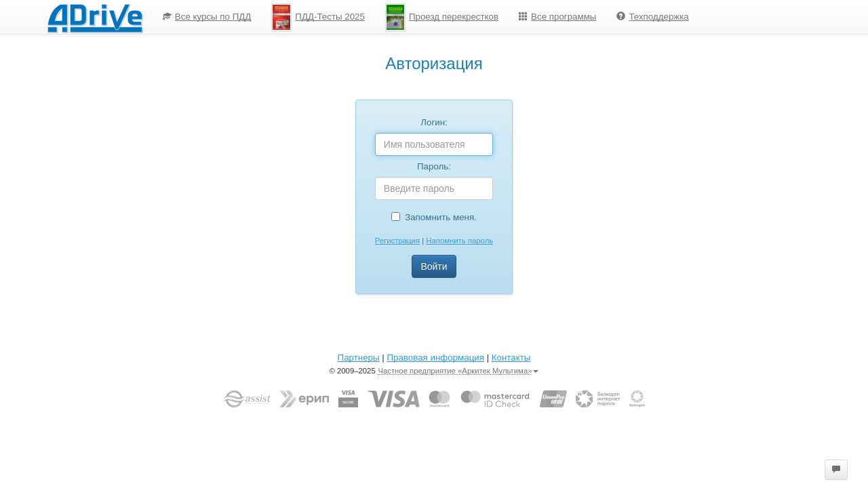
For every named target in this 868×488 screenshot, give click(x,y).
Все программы (557, 17)
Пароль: (434, 166)
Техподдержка (652, 17)
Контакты (511, 358)
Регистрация (397, 241)
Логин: (434, 122)
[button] (836, 470)
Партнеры (359, 358)
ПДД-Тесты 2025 (318, 17)
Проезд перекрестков (442, 17)
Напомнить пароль (459, 241)
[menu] (426, 17)
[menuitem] (207, 17)
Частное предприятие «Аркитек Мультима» (458, 371)
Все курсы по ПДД (207, 17)
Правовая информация (435, 358)
